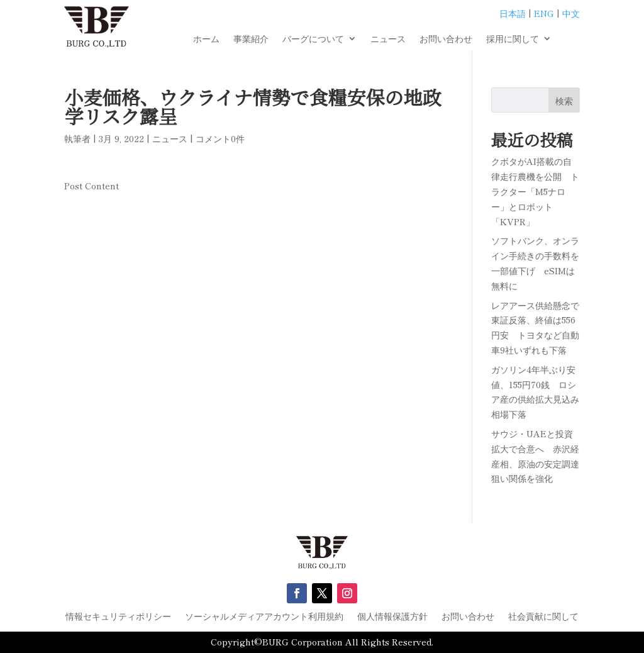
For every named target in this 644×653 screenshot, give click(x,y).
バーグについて (313, 39)
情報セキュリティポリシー (118, 617)
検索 (564, 101)
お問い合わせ (446, 39)
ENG (544, 13)
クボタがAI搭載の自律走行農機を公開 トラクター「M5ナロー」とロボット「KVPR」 (535, 191)
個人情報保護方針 (392, 617)
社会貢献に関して (543, 617)
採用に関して (513, 39)
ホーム (206, 39)
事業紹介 (251, 39)
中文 (571, 13)
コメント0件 (220, 138)
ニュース (388, 39)
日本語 (513, 13)
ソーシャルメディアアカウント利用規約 (264, 617)
